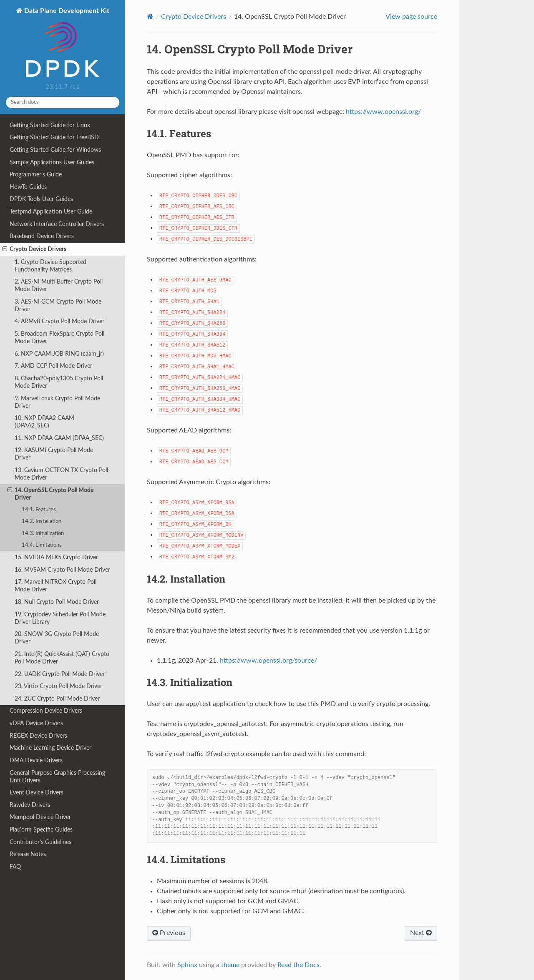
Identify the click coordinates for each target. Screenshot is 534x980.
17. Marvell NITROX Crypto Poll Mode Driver (55, 586)
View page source (411, 17)
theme (230, 965)
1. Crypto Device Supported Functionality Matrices (50, 266)
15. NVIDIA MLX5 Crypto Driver (56, 557)
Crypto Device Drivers (34, 249)
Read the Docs (298, 965)
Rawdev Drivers (30, 805)
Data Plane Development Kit (66, 43)
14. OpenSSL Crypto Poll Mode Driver (50, 494)
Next (421, 933)
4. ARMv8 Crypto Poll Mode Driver (59, 321)
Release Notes (28, 854)
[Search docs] (63, 102)
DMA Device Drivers (36, 760)
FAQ (15, 867)
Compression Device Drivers (46, 711)
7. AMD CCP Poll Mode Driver (53, 366)
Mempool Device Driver (40, 817)
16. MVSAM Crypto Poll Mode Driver (62, 570)
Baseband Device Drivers (42, 236)
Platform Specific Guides (41, 830)
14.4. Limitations (42, 545)
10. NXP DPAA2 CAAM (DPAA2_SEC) (44, 422)
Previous (169, 933)
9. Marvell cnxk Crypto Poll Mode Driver (57, 402)
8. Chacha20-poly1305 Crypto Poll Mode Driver (59, 382)
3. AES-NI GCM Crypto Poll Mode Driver (58, 305)
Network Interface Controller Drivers (57, 224)
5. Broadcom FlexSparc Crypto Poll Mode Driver (59, 338)
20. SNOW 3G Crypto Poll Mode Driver (57, 638)
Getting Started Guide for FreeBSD (54, 137)
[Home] (150, 16)
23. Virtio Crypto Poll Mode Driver (58, 686)
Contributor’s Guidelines (40, 842)
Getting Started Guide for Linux (50, 125)
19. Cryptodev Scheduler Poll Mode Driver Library (60, 618)
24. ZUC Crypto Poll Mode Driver (57, 699)
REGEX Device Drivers (38, 736)
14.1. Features (39, 510)
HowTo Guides (28, 187)
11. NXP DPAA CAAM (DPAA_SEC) (59, 438)
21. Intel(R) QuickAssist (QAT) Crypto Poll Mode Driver (62, 658)
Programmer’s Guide (36, 175)
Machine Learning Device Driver (50, 748)
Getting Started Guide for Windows (55, 150)
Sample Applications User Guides (52, 162)
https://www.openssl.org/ (383, 112)
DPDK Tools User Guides (41, 199)
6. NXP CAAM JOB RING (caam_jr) (59, 354)
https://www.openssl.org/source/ (268, 661)
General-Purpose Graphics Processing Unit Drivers (57, 777)
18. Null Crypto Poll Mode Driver (57, 602)
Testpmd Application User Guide (51, 212)
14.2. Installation (42, 521)
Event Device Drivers (37, 793)
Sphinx (187, 965)
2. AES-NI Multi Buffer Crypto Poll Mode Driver (59, 285)
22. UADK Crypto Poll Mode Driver (60, 674)
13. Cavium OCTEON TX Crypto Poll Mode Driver (61, 474)
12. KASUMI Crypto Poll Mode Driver (54, 454)
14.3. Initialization (43, 534)
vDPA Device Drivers (36, 723)
